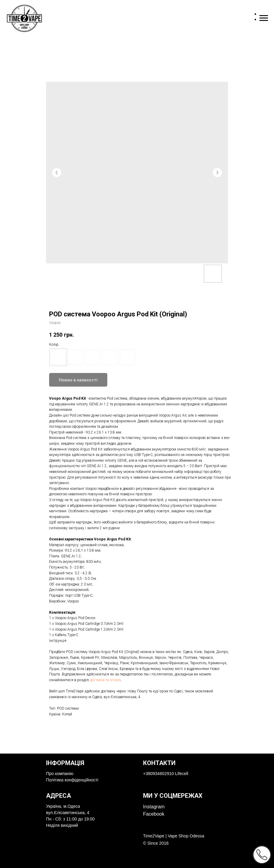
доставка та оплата (105, 680)
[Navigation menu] (264, 18)
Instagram (154, 807)
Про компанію (60, 774)
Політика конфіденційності (72, 780)
